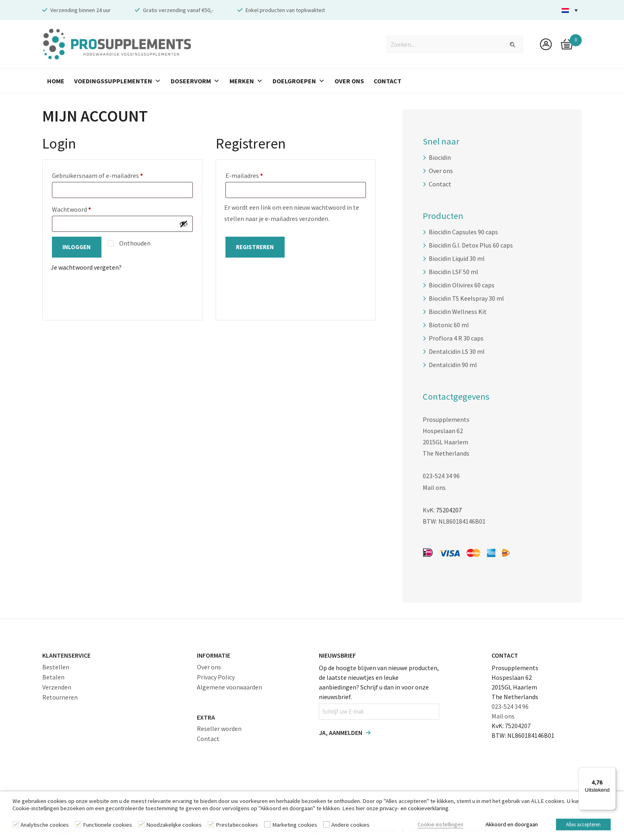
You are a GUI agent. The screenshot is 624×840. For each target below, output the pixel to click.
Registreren (255, 247)
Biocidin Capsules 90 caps (463, 232)
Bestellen (56, 667)
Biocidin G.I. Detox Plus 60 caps (471, 245)
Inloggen (77, 247)
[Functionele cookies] (78, 826)
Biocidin (440, 157)
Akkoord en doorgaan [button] (504, 826)
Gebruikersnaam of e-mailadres (107, 174)
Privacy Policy (216, 677)
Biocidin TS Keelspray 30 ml (466, 298)
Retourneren (60, 697)
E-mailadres (254, 174)
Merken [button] (246, 81)
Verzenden (57, 687)
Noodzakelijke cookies (174, 826)
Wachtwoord (81, 208)
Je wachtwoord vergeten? (86, 267)
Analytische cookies (45, 826)
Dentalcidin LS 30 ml (457, 351)
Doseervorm (195, 81)
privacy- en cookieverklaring (414, 810)
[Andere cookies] (326, 826)
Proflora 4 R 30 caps (456, 338)
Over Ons (349, 81)
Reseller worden (219, 729)
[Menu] (611, 772)
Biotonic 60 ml (449, 325)
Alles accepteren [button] (582, 826)
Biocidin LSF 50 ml (454, 272)
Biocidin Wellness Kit (458, 312)
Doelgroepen (299, 81)
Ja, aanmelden (341, 732)
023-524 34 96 (441, 476)
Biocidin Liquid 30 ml (457, 258)
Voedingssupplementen (118, 81)
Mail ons (434, 487)
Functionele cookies (107, 826)
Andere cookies (350, 826)
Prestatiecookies (237, 826)
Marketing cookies (295, 826)
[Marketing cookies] (267, 826)
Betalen (53, 677)
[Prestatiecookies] (211, 826)
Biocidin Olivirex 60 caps (462, 285)
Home (56, 81)
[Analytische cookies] (16, 826)
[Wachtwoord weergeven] (184, 224)
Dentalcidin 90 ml (453, 365)
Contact (387, 81)
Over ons (441, 171)
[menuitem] (570, 10)
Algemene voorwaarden (229, 687)
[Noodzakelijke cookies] (141, 826)
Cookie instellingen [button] (433, 826)
